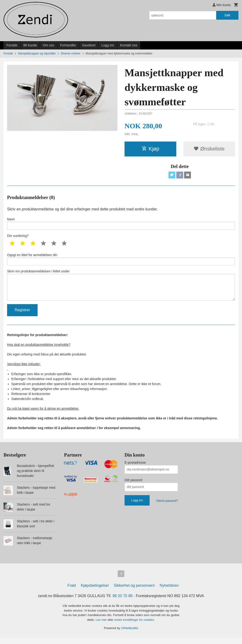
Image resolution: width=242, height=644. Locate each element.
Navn (121, 225)
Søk (227, 15)
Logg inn (108, 45)
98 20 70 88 (123, 602)
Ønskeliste (209, 149)
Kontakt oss (129, 45)
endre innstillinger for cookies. (134, 626)
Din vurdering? (18, 237)
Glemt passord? (167, 506)
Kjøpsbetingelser (95, 592)
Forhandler (68, 45)
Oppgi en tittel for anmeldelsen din (121, 261)
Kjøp (150, 149)
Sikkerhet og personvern (134, 592)
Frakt (72, 592)
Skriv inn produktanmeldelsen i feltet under (121, 289)
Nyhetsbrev (169, 592)
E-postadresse (135, 468)
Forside (12, 45)
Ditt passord (133, 485)
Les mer (102, 626)
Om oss (48, 45)
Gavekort (89, 45)
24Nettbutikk (130, 634)
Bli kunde (30, 45)
